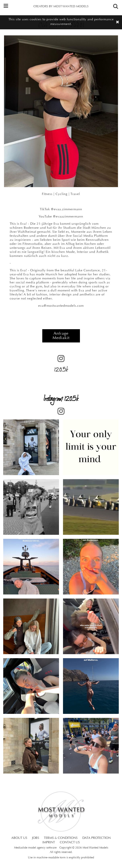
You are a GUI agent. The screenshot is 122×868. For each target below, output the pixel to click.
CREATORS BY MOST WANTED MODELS (61, 7)
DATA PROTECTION (97, 838)
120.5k (61, 365)
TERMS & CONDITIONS (61, 838)
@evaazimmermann (68, 217)
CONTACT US (70, 842)
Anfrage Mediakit (61, 336)
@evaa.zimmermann (67, 209)
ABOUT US (19, 838)
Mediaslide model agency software (35, 848)
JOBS (36, 838)
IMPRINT (49, 842)
